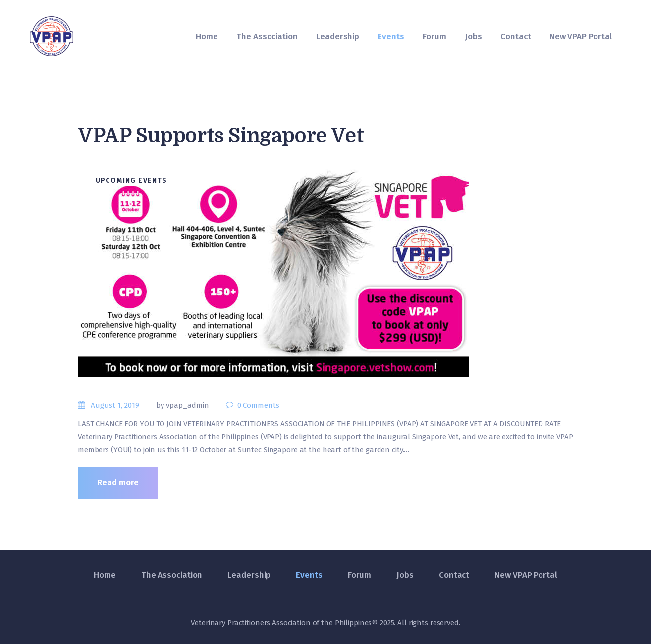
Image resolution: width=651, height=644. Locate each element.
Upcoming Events (132, 181)
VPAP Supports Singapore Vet (221, 136)
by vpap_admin (184, 405)
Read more (118, 482)
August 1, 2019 (115, 405)
